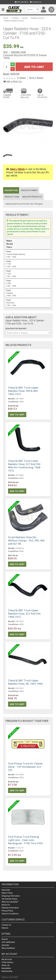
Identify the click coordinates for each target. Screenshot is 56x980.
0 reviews (22, 78)
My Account (7, 959)
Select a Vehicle (17, 169)
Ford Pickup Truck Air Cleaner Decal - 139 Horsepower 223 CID (25, 767)
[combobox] (28, 333)
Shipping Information (11, 896)
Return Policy (7, 893)
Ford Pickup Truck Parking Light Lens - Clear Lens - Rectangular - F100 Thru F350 (25, 840)
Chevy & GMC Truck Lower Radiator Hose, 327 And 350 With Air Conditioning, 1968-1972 (25, 466)
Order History (7, 962)
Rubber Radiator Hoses (14, 21)
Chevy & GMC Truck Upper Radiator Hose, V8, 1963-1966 (25, 682)
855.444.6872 (22, 2)
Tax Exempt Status (9, 899)
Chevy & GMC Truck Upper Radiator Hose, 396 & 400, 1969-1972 (23, 391)
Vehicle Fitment (29, 190)
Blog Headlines (8, 948)
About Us (6, 905)
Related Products (32, 197)
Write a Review (36, 78)
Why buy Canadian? (10, 902)
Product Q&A (12, 197)
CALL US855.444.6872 (42, 96)
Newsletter (6, 968)
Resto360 (6, 890)
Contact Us (36, 2)
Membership (7, 971)
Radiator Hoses (38, 18)
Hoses (25, 18)
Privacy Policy (7, 911)
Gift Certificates (8, 942)
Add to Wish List (13, 81)
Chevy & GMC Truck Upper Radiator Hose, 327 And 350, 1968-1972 (25, 614)
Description (11, 190)
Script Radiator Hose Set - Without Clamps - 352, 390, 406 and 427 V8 (26, 540)
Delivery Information (10, 908)
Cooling (15, 18)
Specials (5, 945)
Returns (5, 928)
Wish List (6, 965)
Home (6, 18)
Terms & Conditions (10, 914)
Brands (5, 939)
